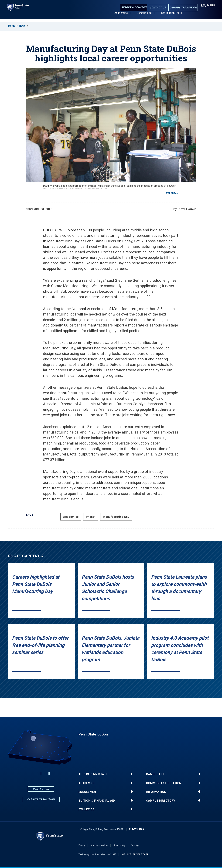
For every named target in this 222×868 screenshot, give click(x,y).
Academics (121, 16)
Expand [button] (171, 193)
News (22, 26)
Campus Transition (182, 8)
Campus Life (144, 16)
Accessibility (119, 845)
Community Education (164, 783)
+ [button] (132, 774)
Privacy (82, 845)
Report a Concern (133, 8)
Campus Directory (161, 801)
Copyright (135, 845)
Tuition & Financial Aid (97, 801)
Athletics (87, 809)
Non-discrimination (99, 845)
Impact (91, 517)
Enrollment (88, 792)
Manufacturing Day (116, 517)
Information (156, 792)
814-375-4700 (136, 829)
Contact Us (157, 8)
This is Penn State (93, 774)
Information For (170, 16)
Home (12, 26)
